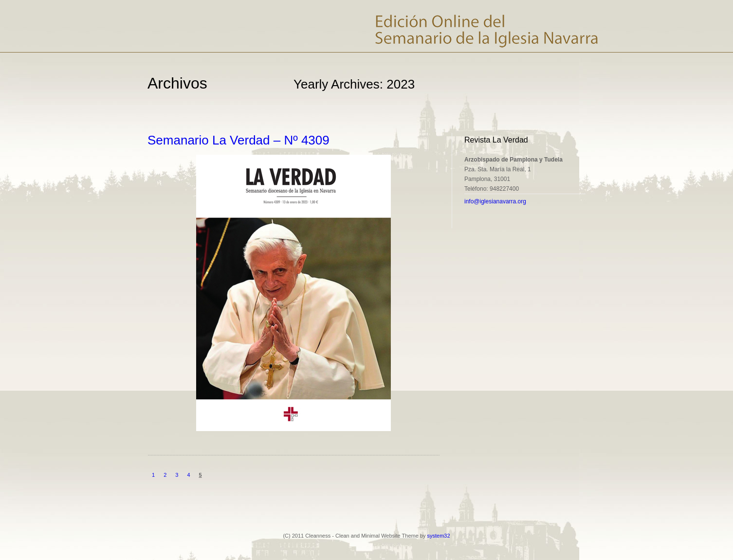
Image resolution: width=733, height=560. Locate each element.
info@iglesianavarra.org (495, 201)
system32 (439, 536)
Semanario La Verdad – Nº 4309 (238, 140)
